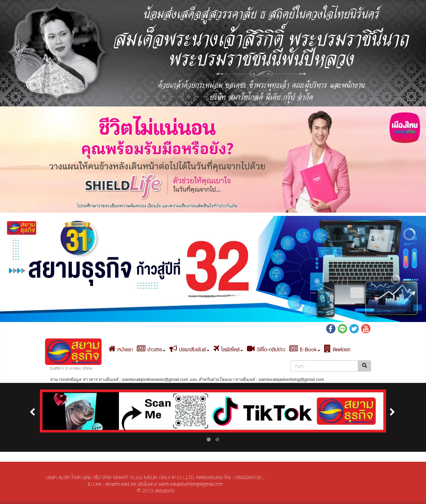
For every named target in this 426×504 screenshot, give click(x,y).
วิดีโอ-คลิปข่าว (266, 349)
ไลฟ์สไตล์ (228, 349)
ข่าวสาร (151, 349)
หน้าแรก (121, 349)
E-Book (305, 349)
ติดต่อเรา (337, 349)
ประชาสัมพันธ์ (189, 349)
